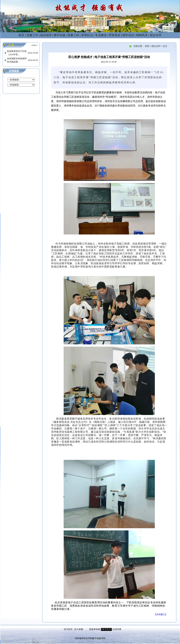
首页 (21, 35)
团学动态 (128, 35)
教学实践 (60, 35)
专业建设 (101, 35)
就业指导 (46, 35)
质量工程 (73, 35)
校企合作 (156, 35)
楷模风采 (142, 35)
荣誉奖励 (115, 35)
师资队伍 (87, 35)
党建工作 (32, 35)
